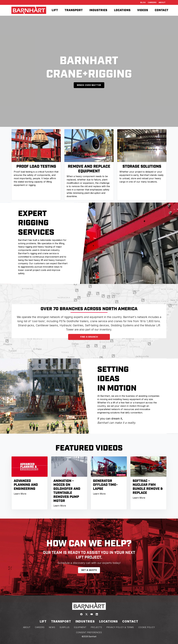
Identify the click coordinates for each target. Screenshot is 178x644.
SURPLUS (65, 627)
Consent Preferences (89, 632)
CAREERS (40, 627)
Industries (98, 10)
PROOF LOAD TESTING (36, 166)
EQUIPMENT (80, 627)
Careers (152, 2)
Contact (162, 10)
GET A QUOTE (89, 570)
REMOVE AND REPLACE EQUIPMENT (89, 169)
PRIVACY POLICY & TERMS (120, 627)
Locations (122, 10)
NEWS (52, 627)
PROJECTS (96, 627)
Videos (143, 10)
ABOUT (27, 627)
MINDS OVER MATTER (89, 85)
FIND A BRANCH (89, 337)
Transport (74, 10)
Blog (143, 2)
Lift (55, 10)
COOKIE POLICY (147, 627)
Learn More (20, 494)
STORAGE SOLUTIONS (142, 166)
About (162, 2)
